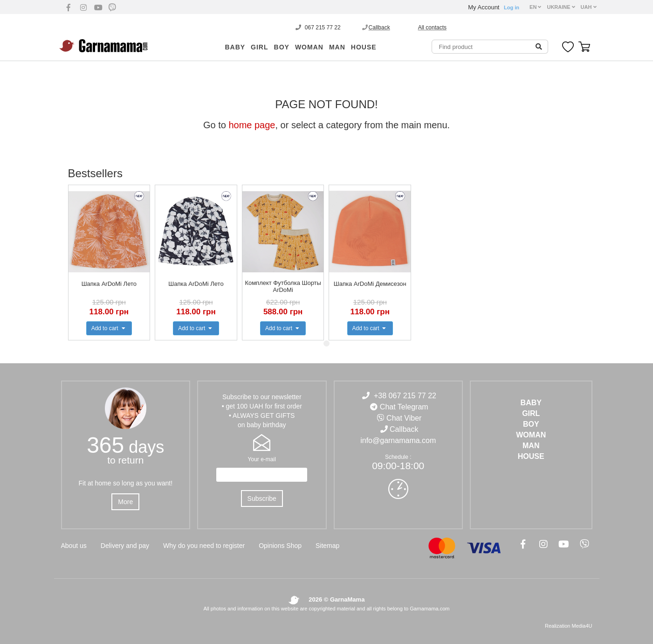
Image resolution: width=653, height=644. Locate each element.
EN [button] (535, 7)
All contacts (432, 28)
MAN (337, 47)
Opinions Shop (280, 546)
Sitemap (327, 546)
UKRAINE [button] (561, 7)
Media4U (582, 626)
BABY (235, 47)
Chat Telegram (404, 407)
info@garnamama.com (398, 440)
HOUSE (364, 47)
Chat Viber (404, 418)
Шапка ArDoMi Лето (109, 284)
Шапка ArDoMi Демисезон (370, 284)
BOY (282, 47)
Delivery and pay (125, 546)
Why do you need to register (204, 546)
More (125, 502)
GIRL (259, 47)
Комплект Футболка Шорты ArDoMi (283, 286)
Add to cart (109, 328)
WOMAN (309, 47)
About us (74, 546)
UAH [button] (589, 7)
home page (252, 125)
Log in (512, 7)
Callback (379, 28)
